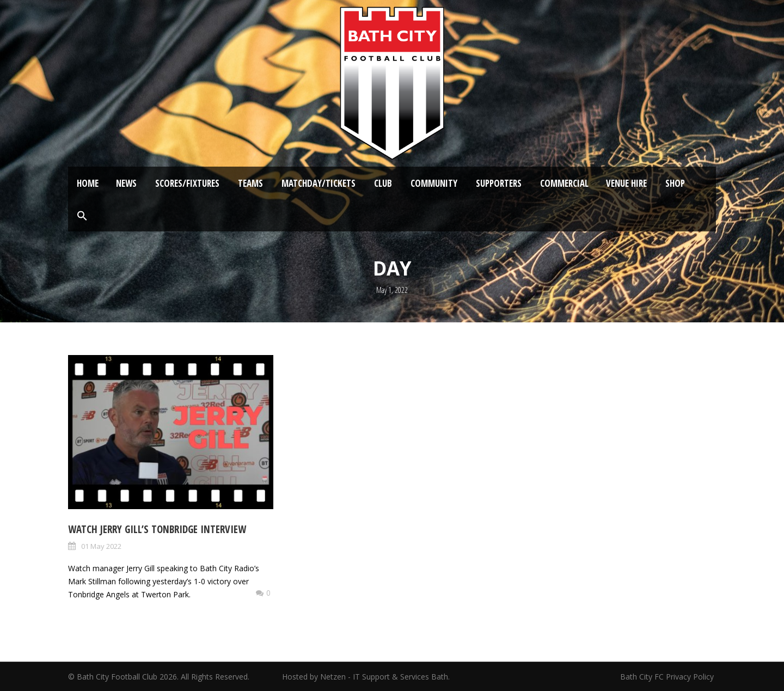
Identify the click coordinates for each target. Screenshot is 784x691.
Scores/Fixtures (187, 183)
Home (88, 183)
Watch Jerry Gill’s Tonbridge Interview (157, 529)
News (126, 183)
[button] (82, 216)
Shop (675, 183)
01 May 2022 (101, 546)
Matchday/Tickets (318, 183)
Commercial (564, 183)
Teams (250, 183)
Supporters (499, 183)
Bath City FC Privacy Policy (668, 677)
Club (383, 183)
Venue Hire (626, 183)
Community (434, 183)
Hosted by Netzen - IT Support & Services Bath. (366, 677)
